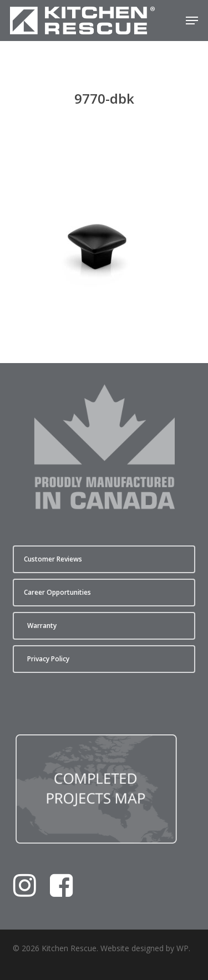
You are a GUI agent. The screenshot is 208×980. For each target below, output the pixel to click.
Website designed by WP (144, 948)
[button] (192, 21)
